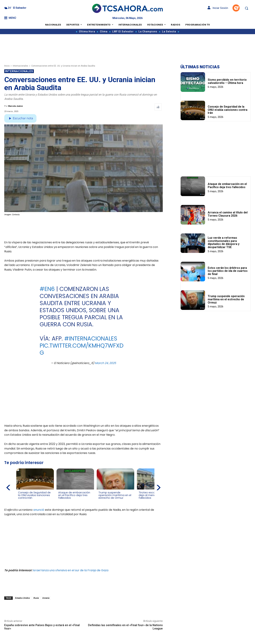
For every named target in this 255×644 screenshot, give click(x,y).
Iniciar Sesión (218, 8)
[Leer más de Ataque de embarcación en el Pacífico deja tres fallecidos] (60, 501)
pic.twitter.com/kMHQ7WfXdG (82, 349)
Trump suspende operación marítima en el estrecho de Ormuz (226, 299)
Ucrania (46, 598)
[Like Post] (158, 107)
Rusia (36, 598)
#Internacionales (91, 338)
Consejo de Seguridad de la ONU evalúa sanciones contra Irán (228, 110)
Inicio (7, 66)
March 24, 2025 (105, 363)
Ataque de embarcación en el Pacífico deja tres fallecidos (227, 186)
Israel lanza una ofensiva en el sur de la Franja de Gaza (71, 570)
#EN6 (47, 289)
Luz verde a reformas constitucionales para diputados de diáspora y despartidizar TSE (224, 242)
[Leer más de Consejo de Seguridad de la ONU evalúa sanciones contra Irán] (20, 501)
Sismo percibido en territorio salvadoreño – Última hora (227, 81)
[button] (246, 8)
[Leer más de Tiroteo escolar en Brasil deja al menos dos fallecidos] (140, 501)
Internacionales (20, 66)
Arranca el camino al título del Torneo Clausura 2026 (228, 214)
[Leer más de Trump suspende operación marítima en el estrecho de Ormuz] (100, 501)
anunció (39, 510)
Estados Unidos (22, 598)
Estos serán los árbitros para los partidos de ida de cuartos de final (228, 271)
